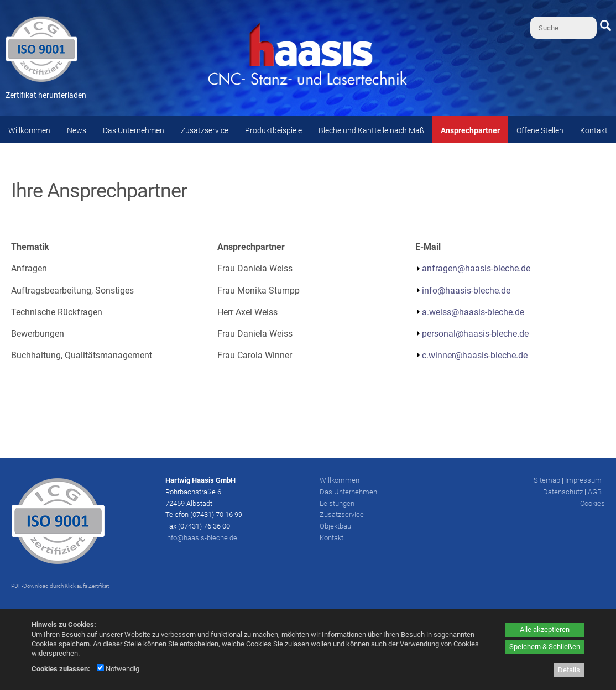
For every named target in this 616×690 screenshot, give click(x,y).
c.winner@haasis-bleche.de (475, 355)
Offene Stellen (540, 130)
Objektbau (335, 526)
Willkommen (29, 130)
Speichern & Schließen (545, 647)
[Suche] (563, 28)
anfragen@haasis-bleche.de (476, 268)
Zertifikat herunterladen (46, 95)
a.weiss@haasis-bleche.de (473, 312)
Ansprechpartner (470, 130)
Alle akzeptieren (545, 629)
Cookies (592, 503)
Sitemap (547, 480)
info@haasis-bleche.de (466, 291)
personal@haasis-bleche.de (475, 334)
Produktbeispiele (273, 130)
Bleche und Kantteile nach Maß (371, 130)
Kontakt (594, 130)
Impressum (583, 480)
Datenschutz (563, 492)
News (77, 130)
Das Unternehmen (134, 130)
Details (569, 670)
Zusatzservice (205, 130)
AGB (595, 492)
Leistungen (337, 503)
